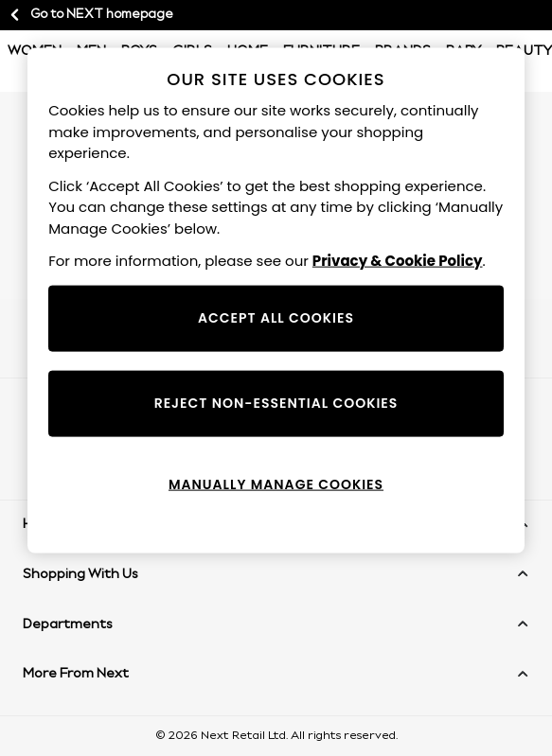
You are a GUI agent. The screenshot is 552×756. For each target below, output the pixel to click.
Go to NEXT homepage (90, 15)
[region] (276, 300)
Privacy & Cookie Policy (398, 261)
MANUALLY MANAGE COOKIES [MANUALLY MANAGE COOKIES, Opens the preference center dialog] (276, 483)
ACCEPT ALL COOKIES (276, 317)
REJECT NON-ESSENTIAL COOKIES (276, 402)
